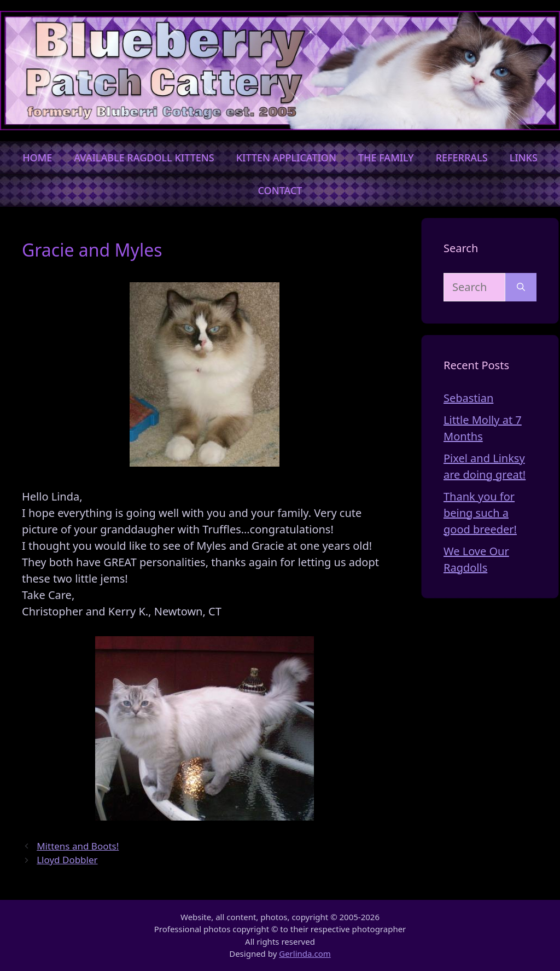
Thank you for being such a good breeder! (480, 513)
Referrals (462, 158)
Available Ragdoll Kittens (144, 158)
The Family (386, 158)
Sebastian (468, 398)
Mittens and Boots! (78, 846)
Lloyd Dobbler (67, 860)
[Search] (521, 287)
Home (37, 158)
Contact (280, 190)
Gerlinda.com (305, 953)
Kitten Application (286, 158)
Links (524, 158)
